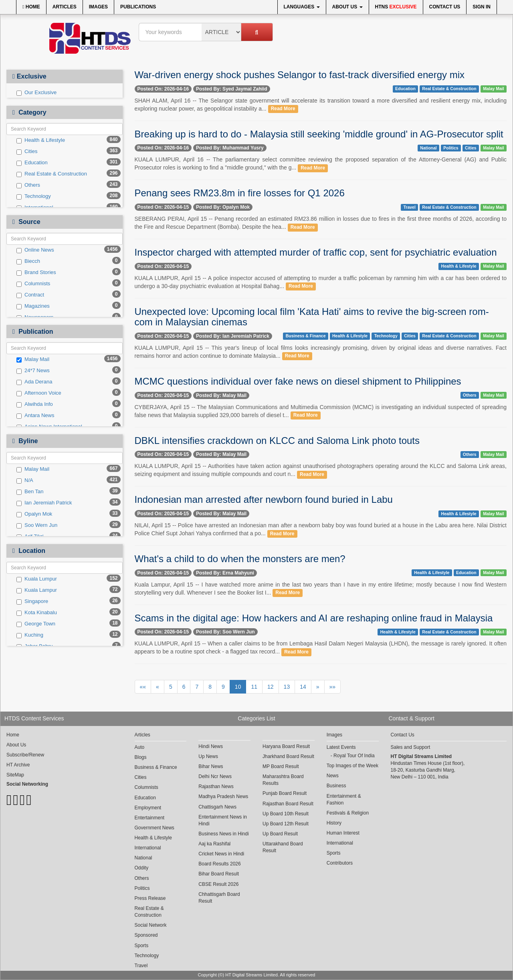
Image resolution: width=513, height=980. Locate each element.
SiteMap (15, 775)
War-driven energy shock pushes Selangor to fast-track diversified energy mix (300, 75)
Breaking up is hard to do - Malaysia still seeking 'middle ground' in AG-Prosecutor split (319, 134)
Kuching (30, 635)
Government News (155, 828)
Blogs (141, 757)
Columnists (33, 284)
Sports (142, 946)
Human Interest (343, 833)
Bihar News (211, 766)
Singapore (32, 601)
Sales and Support (411, 747)
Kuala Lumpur (37, 579)
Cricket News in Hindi (221, 854)
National (428, 148)
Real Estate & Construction (52, 174)
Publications (138, 7)
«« (143, 687)
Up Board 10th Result (286, 814)
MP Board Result (281, 766)
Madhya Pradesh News (223, 797)
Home (31, 7)
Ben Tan (30, 492)
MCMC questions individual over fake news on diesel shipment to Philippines (298, 381)
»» (333, 687)
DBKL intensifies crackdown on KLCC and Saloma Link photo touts (277, 441)
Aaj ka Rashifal (214, 844)
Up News (208, 756)
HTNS (396, 7)
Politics (451, 148)
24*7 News (33, 371)
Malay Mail (33, 359)
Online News (35, 250)
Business (336, 786)
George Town (36, 624)
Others (28, 185)
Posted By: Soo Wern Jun (225, 632)
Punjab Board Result (285, 793)
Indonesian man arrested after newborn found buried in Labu (264, 499)
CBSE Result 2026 (218, 884)
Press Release (150, 898)
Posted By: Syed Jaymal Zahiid (231, 89)
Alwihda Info (35, 404)
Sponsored (146, 935)
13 (287, 687)
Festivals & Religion (348, 813)
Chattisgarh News (217, 807)
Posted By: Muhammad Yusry (230, 148)
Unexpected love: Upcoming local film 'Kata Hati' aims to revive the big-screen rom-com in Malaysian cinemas (312, 317)
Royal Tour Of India (354, 756)
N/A (25, 480)
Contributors (340, 863)
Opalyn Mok (34, 514)
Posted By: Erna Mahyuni (225, 573)
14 (303, 687)
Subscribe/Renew (25, 755)
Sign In (482, 7)
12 (271, 687)
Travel (409, 207)
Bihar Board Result (219, 874)
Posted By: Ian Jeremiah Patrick (233, 336)
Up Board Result (280, 834)
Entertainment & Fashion (344, 800)
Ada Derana (34, 382)
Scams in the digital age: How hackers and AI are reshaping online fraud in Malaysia (314, 618)
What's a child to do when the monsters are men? (240, 559)
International (148, 848)
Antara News (35, 415)
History (334, 823)
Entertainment (150, 818)
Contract (30, 295)
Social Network (151, 925)
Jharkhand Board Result (288, 756)
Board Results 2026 (219, 864)
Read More (283, 109)
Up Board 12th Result (286, 824)
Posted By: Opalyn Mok (223, 207)
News (333, 776)
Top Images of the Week (352, 766)
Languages (302, 7)
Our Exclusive (36, 93)
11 (254, 687)
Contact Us (445, 7)
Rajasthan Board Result (288, 804)
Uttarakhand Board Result (283, 847)
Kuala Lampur (37, 590)
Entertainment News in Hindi (223, 820)
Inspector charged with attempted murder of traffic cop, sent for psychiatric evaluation (316, 252)
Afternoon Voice (39, 393)
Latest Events (341, 747)
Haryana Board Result (286, 746)
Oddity (142, 868)
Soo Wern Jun (37, 525)
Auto (140, 747)
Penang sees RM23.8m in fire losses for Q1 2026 (240, 193)
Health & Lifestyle (41, 140)
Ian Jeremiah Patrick (44, 503)
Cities (27, 151)
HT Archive (18, 765)
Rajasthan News (216, 786)
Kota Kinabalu (37, 613)
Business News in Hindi (223, 834)
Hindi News (211, 746)
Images (98, 7)
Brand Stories (36, 272)
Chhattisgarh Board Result (219, 898)
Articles (65, 7)
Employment (148, 808)
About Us (347, 7)
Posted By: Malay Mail (221, 395)
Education (32, 163)
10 (238, 687)
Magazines (33, 306)
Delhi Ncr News (215, 776)
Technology (34, 196)
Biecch (28, 261)
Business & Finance (306, 336)
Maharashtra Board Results (283, 780)
